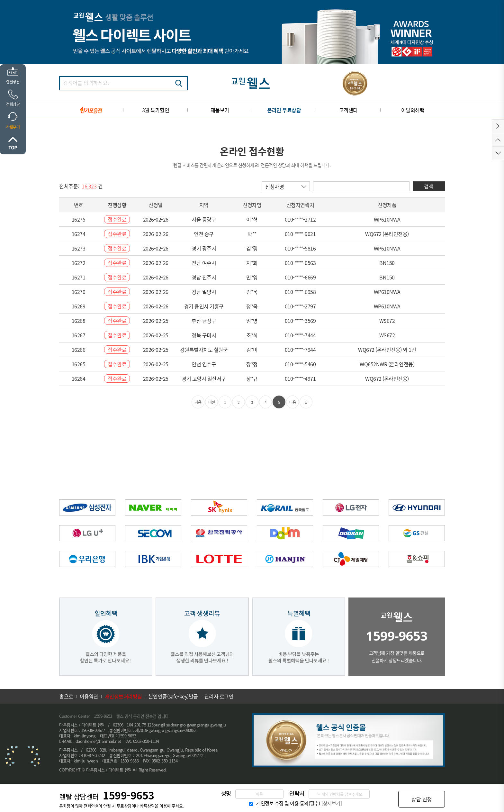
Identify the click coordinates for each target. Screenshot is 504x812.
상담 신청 (422, 799)
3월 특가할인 (156, 110)
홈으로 (66, 696)
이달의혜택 (413, 110)
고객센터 (348, 110)
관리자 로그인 (219, 696)
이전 (212, 402)
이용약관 (89, 696)
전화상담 (13, 104)
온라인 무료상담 (284, 110)
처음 (198, 402)
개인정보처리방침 (123, 696)
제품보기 (220, 110)
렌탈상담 (13, 82)
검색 (179, 83)
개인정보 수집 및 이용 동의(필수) (288, 803)
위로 (13, 143)
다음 (293, 402)
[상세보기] (332, 803)
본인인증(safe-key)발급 (173, 696)
